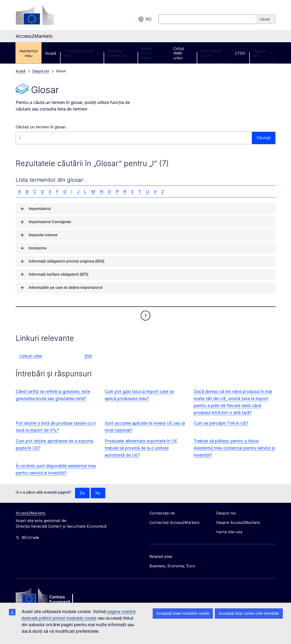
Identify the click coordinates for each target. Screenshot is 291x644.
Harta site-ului (229, 532)
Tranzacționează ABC (82, 53)
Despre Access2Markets (238, 523)
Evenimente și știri (214, 53)
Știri (88, 356)
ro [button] (145, 19)
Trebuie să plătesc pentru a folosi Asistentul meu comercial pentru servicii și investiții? (234, 448)
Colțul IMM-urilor (179, 53)
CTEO (240, 53)
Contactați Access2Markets (174, 523)
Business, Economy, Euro (172, 566)
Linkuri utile (31, 356)
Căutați (263, 138)
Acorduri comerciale (121, 53)
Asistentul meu (28, 53)
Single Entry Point (153, 53)
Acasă (51, 53)
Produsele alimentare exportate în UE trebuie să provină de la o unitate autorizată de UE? (141, 448)
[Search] (266, 19)
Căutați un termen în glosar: (41, 127)
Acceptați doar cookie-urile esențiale (249, 613)
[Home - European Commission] (50, 597)
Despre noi (262, 53)
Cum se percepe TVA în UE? (221, 423)
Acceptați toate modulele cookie (183, 613)
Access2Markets (31, 513)
